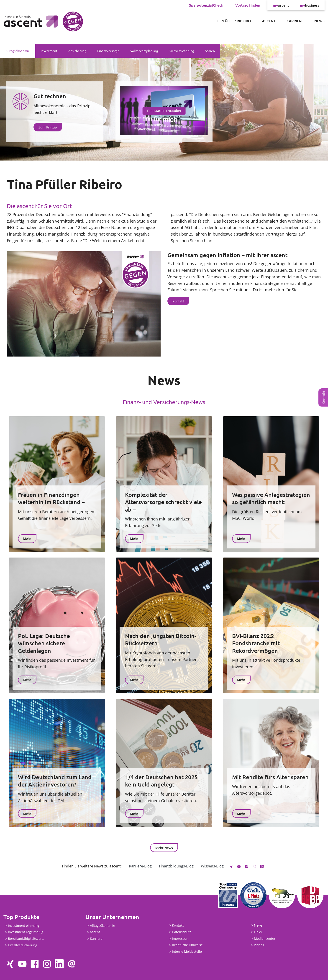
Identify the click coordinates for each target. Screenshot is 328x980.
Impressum (181, 939)
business (310, 5)
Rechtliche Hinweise (187, 945)
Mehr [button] (27, 539)
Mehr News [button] (164, 848)
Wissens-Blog (212, 866)
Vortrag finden (248, 5)
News (319, 21)
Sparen (210, 51)
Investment (49, 51)
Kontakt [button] (178, 301)
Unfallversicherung (23, 945)
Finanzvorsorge (108, 51)
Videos (259, 945)
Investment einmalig (24, 926)
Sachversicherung (181, 51)
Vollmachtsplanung (144, 51)
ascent (281, 5)
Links (258, 932)
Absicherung (77, 51)
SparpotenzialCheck (206, 5)
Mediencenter (265, 939)
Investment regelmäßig (26, 932)
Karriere (295, 21)
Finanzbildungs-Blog (176, 866)
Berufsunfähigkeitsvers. (26, 939)
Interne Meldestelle (187, 952)
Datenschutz (182, 932)
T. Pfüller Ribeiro (234, 21)
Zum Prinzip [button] (48, 127)
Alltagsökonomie (18, 51)
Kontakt (324, 397)
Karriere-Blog (140, 866)
